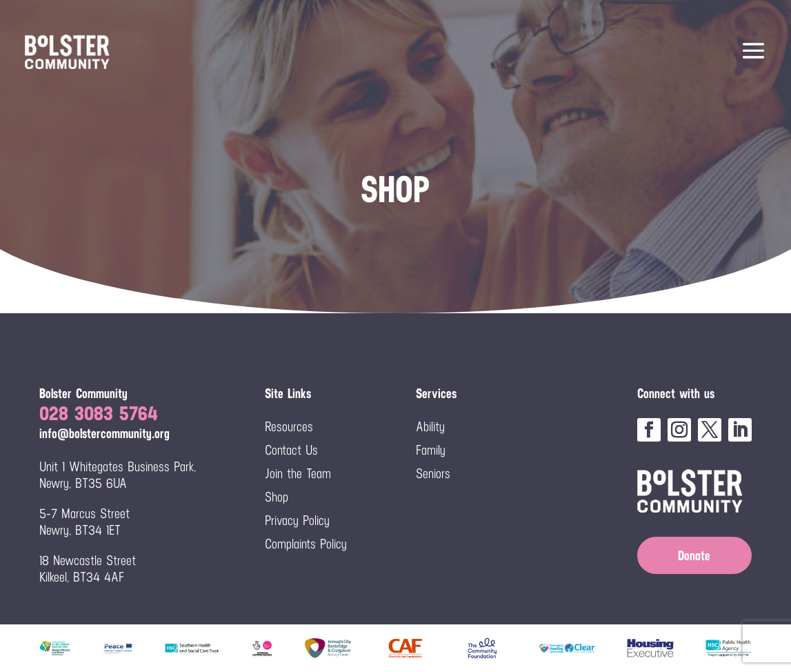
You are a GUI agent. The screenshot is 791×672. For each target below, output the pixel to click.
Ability (430, 426)
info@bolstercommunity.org (104, 433)
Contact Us (291, 450)
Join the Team (298, 473)
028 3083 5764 (99, 413)
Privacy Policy (297, 520)
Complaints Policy (306, 544)
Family (431, 450)
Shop (277, 497)
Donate (694, 555)
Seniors (433, 473)
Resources (289, 426)
